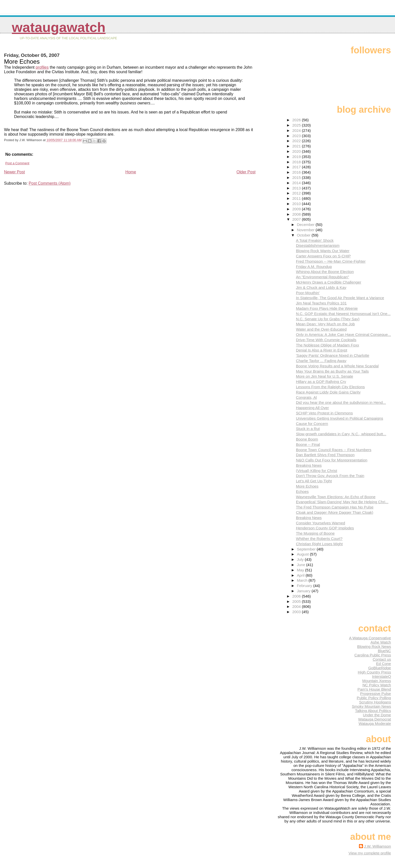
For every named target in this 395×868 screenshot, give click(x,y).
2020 (297, 151)
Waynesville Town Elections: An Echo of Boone (336, 497)
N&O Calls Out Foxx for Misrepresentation (332, 460)
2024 (297, 130)
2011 (297, 198)
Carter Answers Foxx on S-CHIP (323, 256)
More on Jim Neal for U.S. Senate (325, 376)
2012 (297, 193)
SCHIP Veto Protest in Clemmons (324, 413)
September (307, 549)
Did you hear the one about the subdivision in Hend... (341, 402)
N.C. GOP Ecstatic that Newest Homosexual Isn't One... (343, 314)
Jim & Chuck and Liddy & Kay (321, 287)
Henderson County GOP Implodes (325, 528)
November (306, 230)
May (301, 570)
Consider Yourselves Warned (321, 523)
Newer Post (14, 172)
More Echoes (307, 486)
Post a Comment (17, 163)
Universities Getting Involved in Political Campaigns (340, 418)
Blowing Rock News (374, 646)
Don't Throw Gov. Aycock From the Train (330, 476)
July (301, 559)
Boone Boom (307, 439)
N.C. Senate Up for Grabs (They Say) (328, 319)
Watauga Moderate (375, 723)
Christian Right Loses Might (319, 544)
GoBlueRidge (380, 668)
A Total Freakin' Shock (315, 240)
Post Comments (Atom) (50, 183)
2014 (297, 183)
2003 (297, 612)
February (305, 586)
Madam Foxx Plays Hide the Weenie (327, 308)
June (301, 565)
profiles (42, 67)
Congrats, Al (306, 397)
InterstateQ (382, 676)
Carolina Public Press (373, 655)
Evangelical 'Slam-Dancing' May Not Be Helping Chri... (342, 502)
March (303, 580)
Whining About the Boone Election (325, 272)
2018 (297, 162)
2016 (297, 172)
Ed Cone (384, 664)
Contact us (382, 659)
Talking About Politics (373, 711)
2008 (297, 214)
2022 (297, 141)
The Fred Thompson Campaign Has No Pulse (335, 507)
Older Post (246, 172)
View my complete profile (370, 853)
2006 (297, 596)
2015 (297, 177)
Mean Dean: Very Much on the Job (325, 324)
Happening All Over (312, 408)
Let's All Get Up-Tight (314, 481)
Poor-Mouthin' (308, 293)
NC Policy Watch (377, 685)
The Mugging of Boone (315, 533)
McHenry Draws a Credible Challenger (329, 282)
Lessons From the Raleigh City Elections (331, 387)
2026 (297, 120)
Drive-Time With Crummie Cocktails (326, 340)
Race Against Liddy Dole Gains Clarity (328, 392)
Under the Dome (377, 715)
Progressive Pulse (376, 694)
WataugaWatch (59, 27)
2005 (297, 601)
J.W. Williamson (377, 846)
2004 (297, 606)
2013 (297, 188)
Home (131, 172)
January (304, 591)
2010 (297, 204)
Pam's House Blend (374, 689)
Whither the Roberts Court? (319, 539)
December (306, 225)
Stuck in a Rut (308, 429)
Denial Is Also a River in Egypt (322, 350)
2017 (297, 167)
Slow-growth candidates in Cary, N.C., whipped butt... (341, 434)
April (301, 575)
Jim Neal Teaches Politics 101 (321, 303)
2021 (297, 146)
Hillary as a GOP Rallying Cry (321, 382)
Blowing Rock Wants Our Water (323, 251)
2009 (297, 209)
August (303, 554)
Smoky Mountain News (371, 706)
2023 (297, 136)
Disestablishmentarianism (318, 245)
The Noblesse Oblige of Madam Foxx (328, 345)
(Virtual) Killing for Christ (317, 471)
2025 (297, 125)
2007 (297, 219)
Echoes (302, 491)
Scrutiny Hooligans (375, 702)
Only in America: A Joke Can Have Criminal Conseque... (343, 334)
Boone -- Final (308, 444)
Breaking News (309, 465)
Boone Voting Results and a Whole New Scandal (337, 366)
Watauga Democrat (375, 719)
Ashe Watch (381, 642)
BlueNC (384, 651)
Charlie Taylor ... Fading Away (321, 361)
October (304, 235)
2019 (297, 157)
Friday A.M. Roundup (314, 267)
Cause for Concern (312, 424)
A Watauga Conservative (370, 638)
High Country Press (374, 672)
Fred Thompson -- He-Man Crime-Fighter (331, 261)
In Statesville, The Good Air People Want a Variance (340, 298)
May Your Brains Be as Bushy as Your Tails (332, 371)
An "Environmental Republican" (323, 277)
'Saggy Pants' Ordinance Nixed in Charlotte (333, 355)
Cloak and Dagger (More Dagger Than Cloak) (335, 512)
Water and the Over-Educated (321, 329)
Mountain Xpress (377, 681)
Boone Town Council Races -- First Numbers (334, 450)
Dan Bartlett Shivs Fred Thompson (325, 455)
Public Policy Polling (374, 698)
